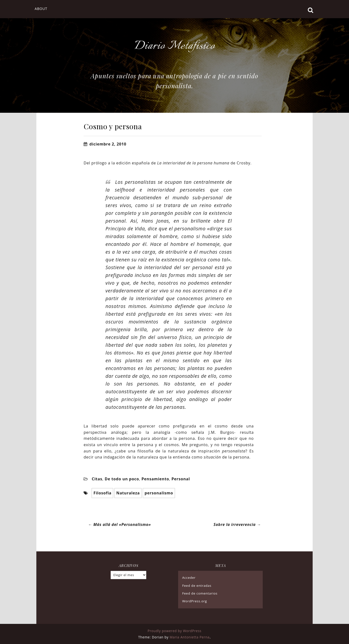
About (41, 9)
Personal (181, 479)
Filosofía (103, 493)
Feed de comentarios (200, 593)
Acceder (189, 578)
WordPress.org (195, 601)
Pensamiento (155, 479)
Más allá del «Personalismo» (119, 524)
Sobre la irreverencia (238, 524)
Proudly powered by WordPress (174, 631)
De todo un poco (122, 479)
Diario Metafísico (174, 46)
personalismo (159, 493)
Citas (97, 479)
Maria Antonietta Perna (190, 637)
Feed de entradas (197, 585)
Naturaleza (128, 493)
